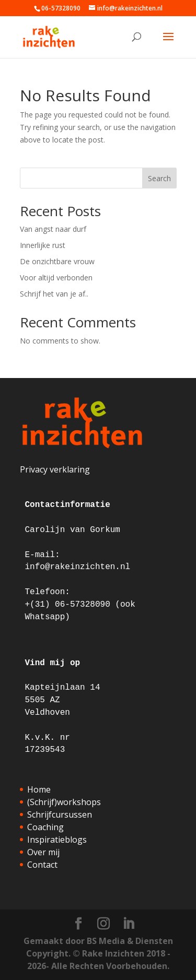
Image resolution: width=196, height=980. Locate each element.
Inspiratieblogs (57, 840)
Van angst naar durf (53, 229)
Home (39, 789)
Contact (42, 865)
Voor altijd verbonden (56, 278)
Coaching (45, 827)
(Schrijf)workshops (64, 802)
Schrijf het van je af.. (54, 294)
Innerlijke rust (43, 245)
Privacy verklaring (55, 469)
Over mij (43, 852)
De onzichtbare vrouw (57, 261)
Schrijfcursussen (60, 814)
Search (159, 178)
